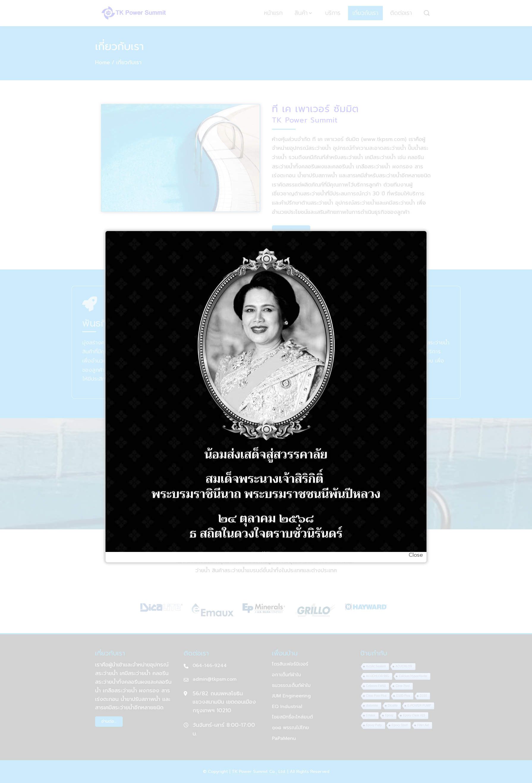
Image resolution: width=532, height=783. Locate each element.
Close (416, 555)
